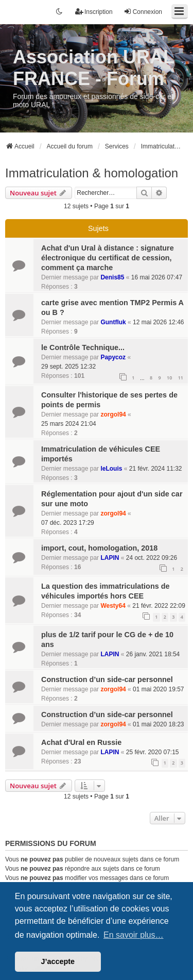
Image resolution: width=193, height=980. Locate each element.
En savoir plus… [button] (134, 935)
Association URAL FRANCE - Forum (93, 68)
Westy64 (113, 606)
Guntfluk (113, 322)
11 (181, 378)
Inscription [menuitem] (94, 12)
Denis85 (112, 277)
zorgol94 (113, 414)
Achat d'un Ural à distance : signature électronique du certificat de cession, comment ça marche (108, 258)
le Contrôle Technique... (83, 347)
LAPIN (110, 558)
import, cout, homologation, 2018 (99, 548)
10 (169, 378)
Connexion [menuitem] (143, 12)
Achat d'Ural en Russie (81, 742)
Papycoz (113, 357)
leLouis (111, 469)
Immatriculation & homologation (92, 173)
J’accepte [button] (58, 961)
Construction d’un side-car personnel (107, 679)
